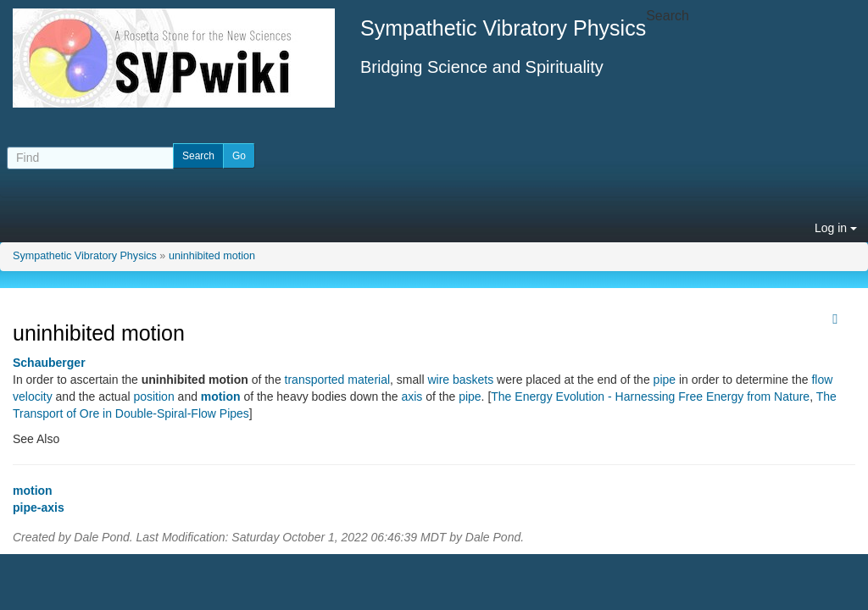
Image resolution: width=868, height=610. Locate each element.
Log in (836, 228)
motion (221, 396)
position (153, 396)
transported (315, 380)
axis (412, 396)
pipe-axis (39, 507)
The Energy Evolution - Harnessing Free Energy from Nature (650, 396)
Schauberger (49, 363)
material (369, 380)
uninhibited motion (212, 256)
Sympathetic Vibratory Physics (85, 256)
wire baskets (460, 380)
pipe (665, 380)
